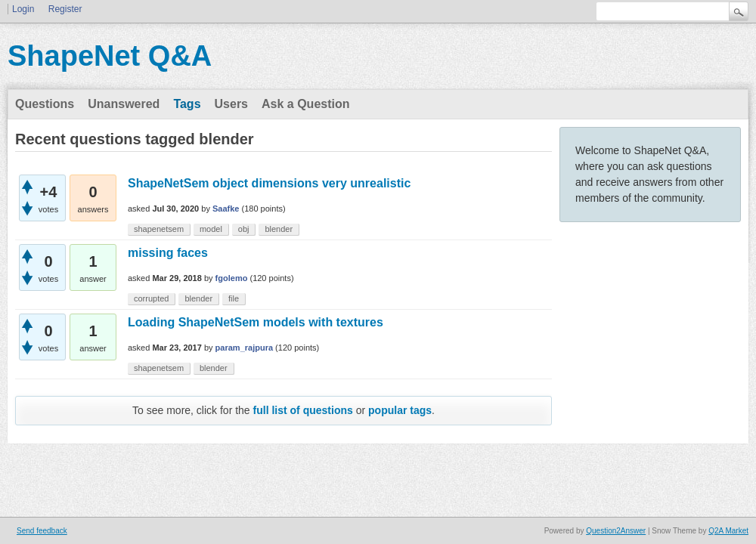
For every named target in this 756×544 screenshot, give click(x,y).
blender (279, 229)
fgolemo (232, 278)
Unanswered (124, 104)
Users (231, 104)
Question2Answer (616, 531)
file (234, 298)
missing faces (168, 253)
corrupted (151, 298)
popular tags (400, 410)
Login (23, 9)
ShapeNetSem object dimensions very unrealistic (269, 183)
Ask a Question (305, 104)
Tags (187, 104)
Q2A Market (728, 531)
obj (244, 229)
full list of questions (303, 410)
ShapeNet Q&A (110, 56)
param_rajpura (244, 348)
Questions (45, 104)
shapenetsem (159, 229)
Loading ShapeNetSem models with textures (256, 322)
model (211, 229)
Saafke (226, 209)
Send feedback (42, 531)
